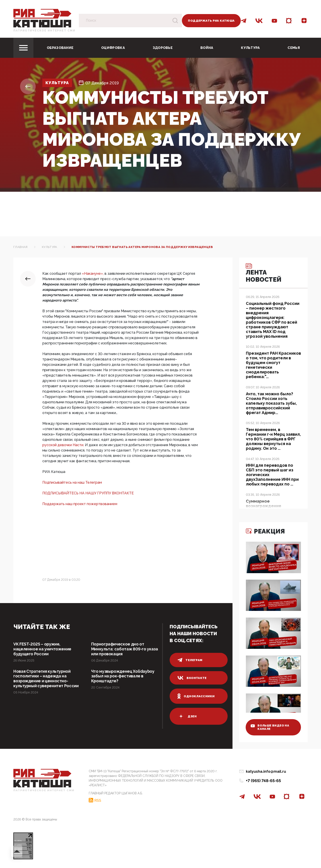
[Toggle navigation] (23, 48)
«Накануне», (93, 274)
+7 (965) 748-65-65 (263, 781)
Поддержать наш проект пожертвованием (80, 504)
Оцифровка (113, 48)
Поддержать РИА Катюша (211, 21)
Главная (21, 247)
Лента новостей (264, 273)
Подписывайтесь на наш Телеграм (72, 482)
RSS (98, 800)
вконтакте (192, 678)
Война (207, 48)
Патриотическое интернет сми (44, 31)
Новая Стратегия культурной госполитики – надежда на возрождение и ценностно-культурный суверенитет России (46, 679)
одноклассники (196, 696)
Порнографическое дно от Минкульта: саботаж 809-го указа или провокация (125, 649)
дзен (187, 716)
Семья (294, 48)
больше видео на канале (270, 727)
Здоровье (163, 48)
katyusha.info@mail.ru (266, 771)
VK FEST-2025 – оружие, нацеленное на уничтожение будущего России (42, 649)
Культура (250, 48)
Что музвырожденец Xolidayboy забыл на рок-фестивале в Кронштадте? (123, 676)
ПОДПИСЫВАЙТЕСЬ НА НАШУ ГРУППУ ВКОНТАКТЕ (88, 493)
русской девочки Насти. (64, 445)
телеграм (190, 660)
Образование (60, 48)
